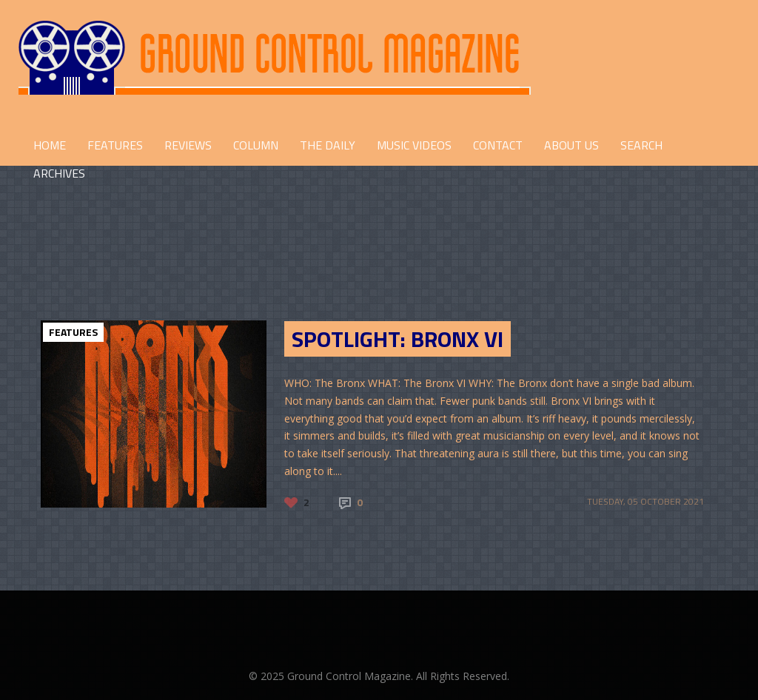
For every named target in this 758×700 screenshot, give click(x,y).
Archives (59, 173)
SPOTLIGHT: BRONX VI (398, 339)
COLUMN (256, 145)
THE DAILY (328, 145)
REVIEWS (188, 145)
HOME (50, 145)
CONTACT (498, 145)
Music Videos (414, 145)
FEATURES (115, 145)
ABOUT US (571, 145)
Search (641, 145)
